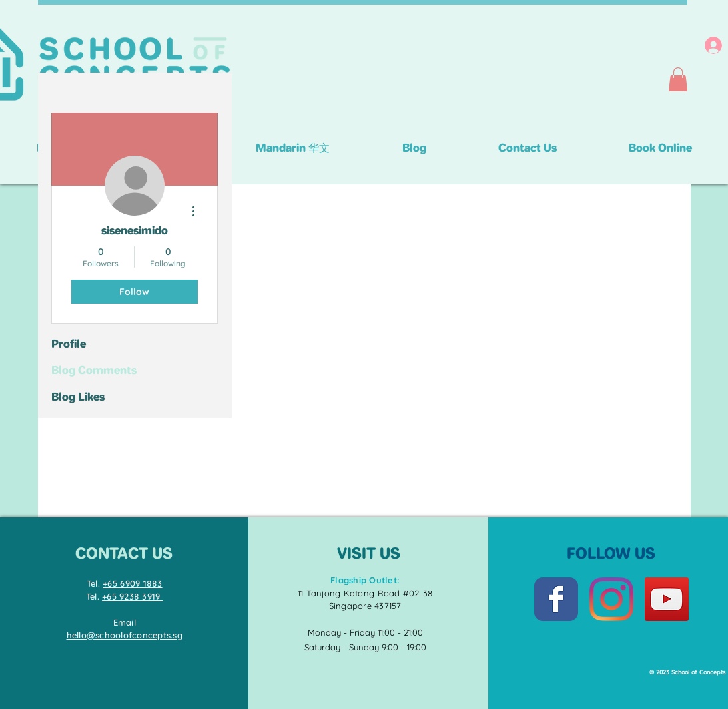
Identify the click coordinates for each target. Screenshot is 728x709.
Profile (69, 344)
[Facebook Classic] (556, 599)
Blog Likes (78, 397)
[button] (678, 79)
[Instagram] (611, 599)
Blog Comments (94, 370)
